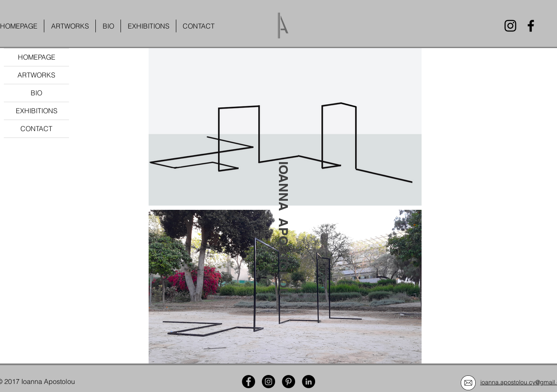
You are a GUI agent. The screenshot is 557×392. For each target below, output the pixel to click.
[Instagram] (510, 26)
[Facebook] (531, 26)
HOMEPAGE (37, 57)
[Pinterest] (289, 382)
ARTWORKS (36, 75)
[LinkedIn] (309, 382)
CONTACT (36, 129)
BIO (36, 93)
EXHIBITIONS (37, 111)
